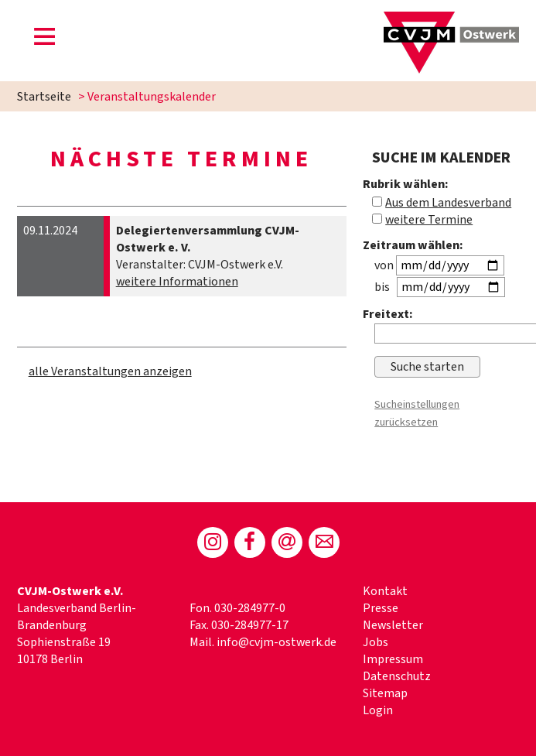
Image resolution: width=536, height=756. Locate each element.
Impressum (393, 659)
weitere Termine (429, 220)
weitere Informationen (177, 282)
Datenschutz (397, 676)
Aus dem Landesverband (448, 203)
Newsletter (393, 625)
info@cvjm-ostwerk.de (277, 642)
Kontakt (385, 591)
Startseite (44, 97)
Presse (381, 608)
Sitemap (385, 693)
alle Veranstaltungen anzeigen (110, 371)
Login (378, 710)
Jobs (376, 642)
